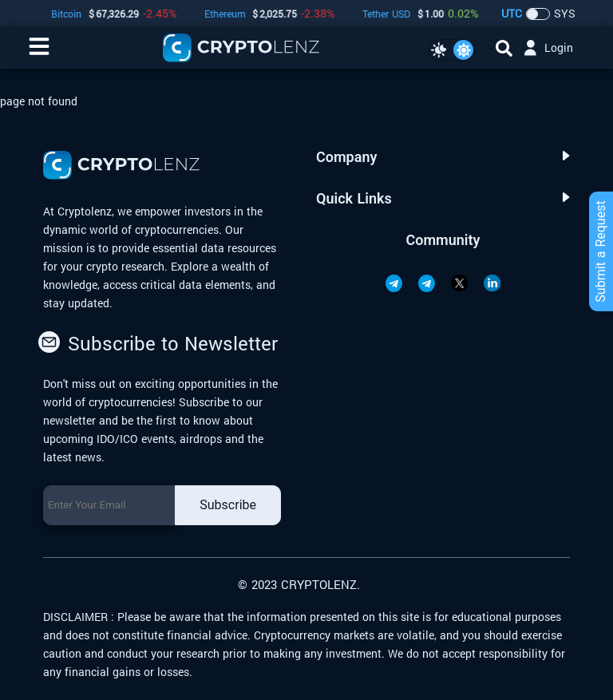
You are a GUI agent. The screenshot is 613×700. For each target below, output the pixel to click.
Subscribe (228, 505)
